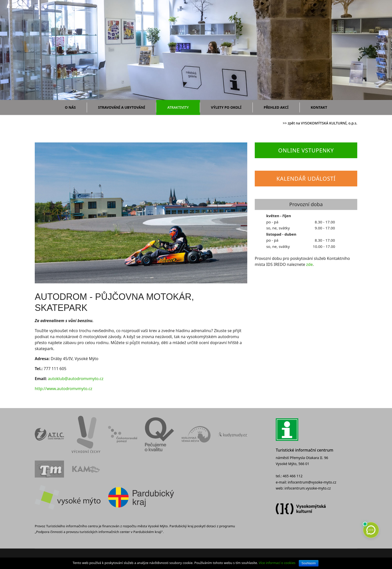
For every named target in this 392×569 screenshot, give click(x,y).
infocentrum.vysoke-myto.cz (308, 488)
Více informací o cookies (277, 563)
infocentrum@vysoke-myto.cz (312, 482)
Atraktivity (178, 107)
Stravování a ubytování (121, 107)
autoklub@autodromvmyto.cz (75, 379)
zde (309, 264)
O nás (70, 107)
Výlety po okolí (226, 107)
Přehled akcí (276, 107)
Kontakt (319, 107)
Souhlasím (309, 563)
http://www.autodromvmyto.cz (63, 389)
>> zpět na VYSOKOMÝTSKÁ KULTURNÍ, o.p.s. (320, 123)
